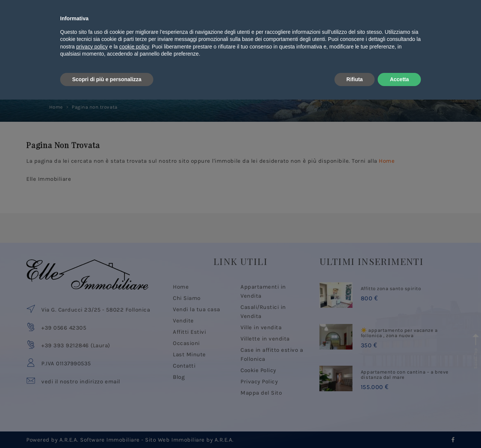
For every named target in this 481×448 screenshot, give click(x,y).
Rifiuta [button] (355, 427)
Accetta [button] (399, 427)
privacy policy (92, 395)
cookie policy (134, 395)
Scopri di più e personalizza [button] (107, 427)
